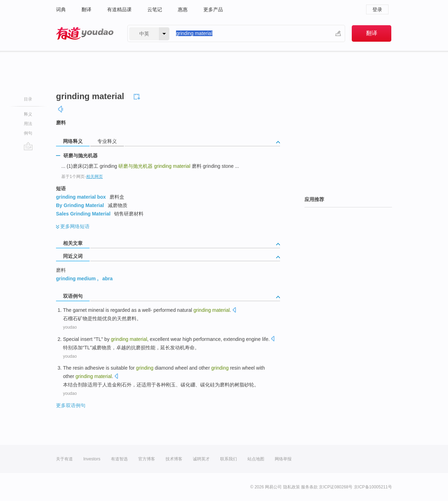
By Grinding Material (80, 205)
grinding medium (76, 279)
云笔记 (155, 9)
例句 (28, 133)
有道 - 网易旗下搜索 (85, 33)
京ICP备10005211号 (373, 487)
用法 (28, 124)
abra (107, 279)
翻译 (86, 9)
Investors (92, 459)
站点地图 (256, 459)
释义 (28, 114)
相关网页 (94, 177)
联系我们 (229, 459)
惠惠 (183, 9)
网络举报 (283, 459)
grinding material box (81, 197)
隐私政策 (292, 487)
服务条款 (309, 487)
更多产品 (213, 9)
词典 (61, 9)
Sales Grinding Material (83, 214)
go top (28, 146)
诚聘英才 (201, 459)
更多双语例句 (71, 405)
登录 (377, 9)
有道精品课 (119, 9)
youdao (70, 327)
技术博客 (174, 459)
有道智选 (119, 459)
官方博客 (147, 459)
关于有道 (64, 459)
